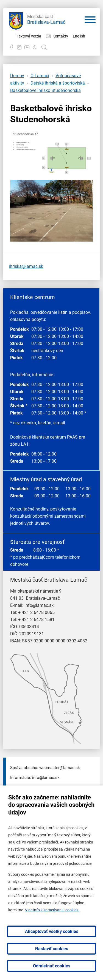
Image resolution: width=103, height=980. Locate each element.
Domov (17, 76)
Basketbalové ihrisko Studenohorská (45, 90)
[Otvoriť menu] (90, 21)
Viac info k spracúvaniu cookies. (52, 910)
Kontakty (60, 36)
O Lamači (40, 76)
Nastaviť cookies (52, 949)
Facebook (12, 47)
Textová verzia (29, 36)
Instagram (19, 47)
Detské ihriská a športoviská (58, 83)
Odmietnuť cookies (52, 966)
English (79, 36)
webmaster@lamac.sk (60, 768)
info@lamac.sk (39, 605)
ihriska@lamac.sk (26, 266)
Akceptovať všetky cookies (52, 931)
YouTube (27, 47)
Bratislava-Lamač (46, 19)
